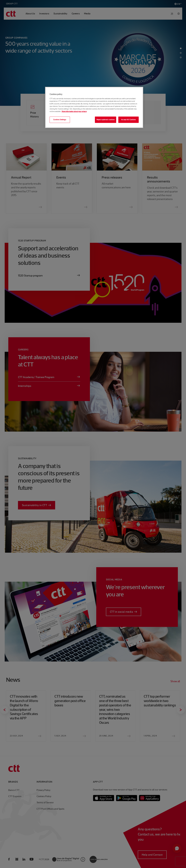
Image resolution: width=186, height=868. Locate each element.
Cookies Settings (60, 120)
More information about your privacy (74, 111)
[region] (94, 107)
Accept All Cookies (128, 120)
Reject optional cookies (106, 120)
